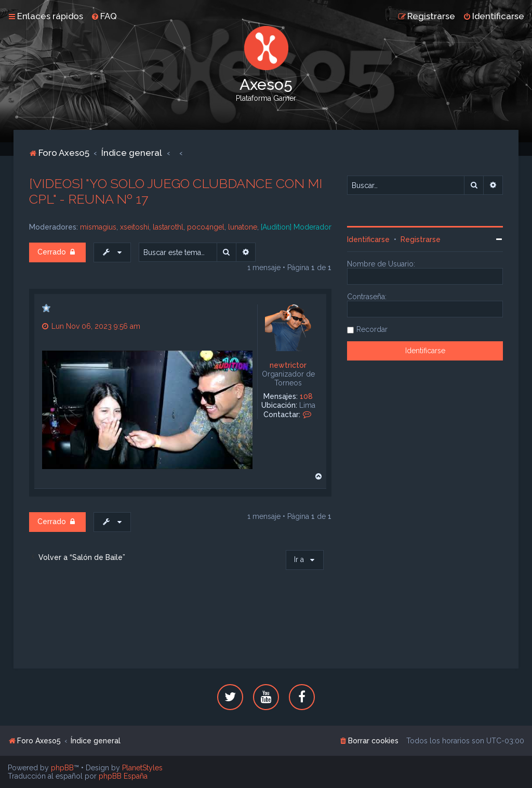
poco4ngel (206, 227)
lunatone (243, 227)
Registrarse (421, 239)
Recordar (372, 329)
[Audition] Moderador (296, 227)
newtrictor (288, 365)
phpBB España (123, 776)
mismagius (98, 227)
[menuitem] (104, 16)
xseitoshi (135, 227)
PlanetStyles (142, 768)
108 (306, 396)
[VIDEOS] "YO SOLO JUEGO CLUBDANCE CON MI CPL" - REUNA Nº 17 (176, 191)
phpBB (62, 768)
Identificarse (368, 239)
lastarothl (168, 227)
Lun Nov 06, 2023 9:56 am (91, 326)
